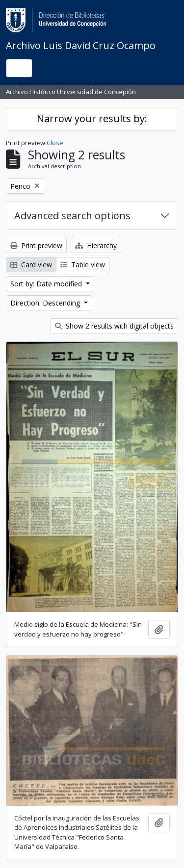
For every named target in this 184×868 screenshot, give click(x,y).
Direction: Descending (46, 303)
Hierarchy (96, 245)
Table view (83, 265)
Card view (31, 265)
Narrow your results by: (92, 118)
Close (55, 143)
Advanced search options (72, 216)
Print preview (36, 245)
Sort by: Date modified (47, 284)
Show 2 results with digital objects (114, 326)
